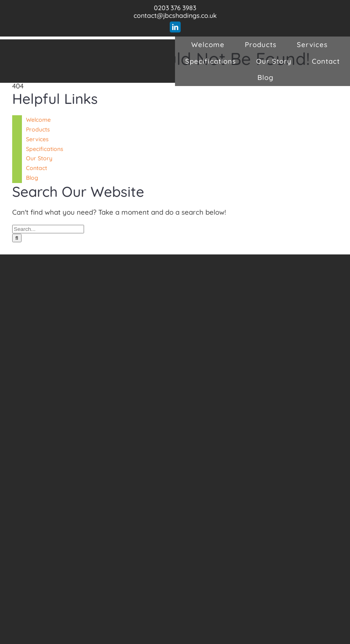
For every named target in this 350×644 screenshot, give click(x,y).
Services (37, 139)
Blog (32, 178)
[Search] (17, 238)
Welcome (38, 120)
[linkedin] (175, 27)
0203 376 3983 (175, 8)
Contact (37, 168)
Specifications (45, 149)
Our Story (39, 158)
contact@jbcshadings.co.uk (175, 15)
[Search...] (48, 229)
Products (38, 129)
